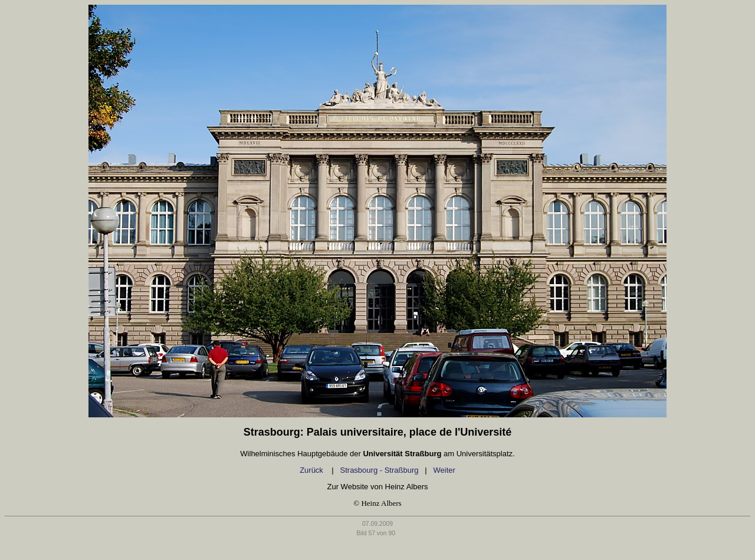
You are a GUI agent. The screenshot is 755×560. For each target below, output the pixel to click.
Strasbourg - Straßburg (380, 470)
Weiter (444, 470)
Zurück (312, 470)
